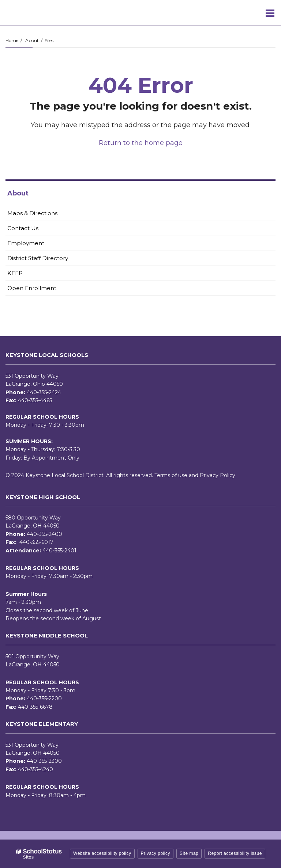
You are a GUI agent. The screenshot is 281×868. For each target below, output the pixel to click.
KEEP (15, 273)
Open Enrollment (32, 288)
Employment (37, 245)
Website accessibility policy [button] (102, 853)
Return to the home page (141, 143)
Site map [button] (189, 853)
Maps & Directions (32, 213)
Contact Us (23, 228)
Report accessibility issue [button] (235, 853)
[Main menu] (270, 13)
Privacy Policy (218, 475)
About (32, 40)
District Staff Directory (38, 258)
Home (12, 40)
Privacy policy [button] (156, 853)
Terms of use (171, 475)
